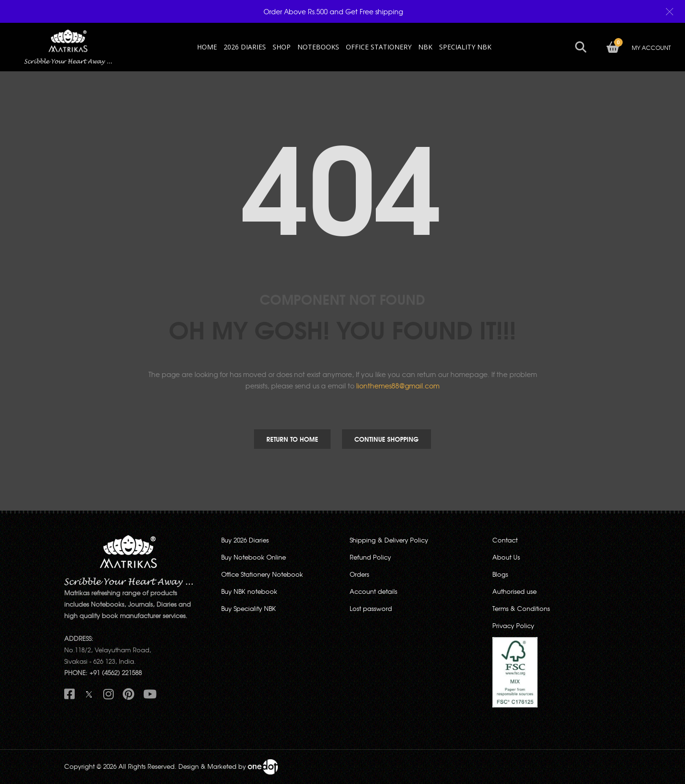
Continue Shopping (387, 439)
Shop (282, 47)
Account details (373, 591)
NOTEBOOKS (318, 47)
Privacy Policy (513, 625)
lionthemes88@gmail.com (398, 386)
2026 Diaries (245, 47)
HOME (207, 47)
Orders (359, 574)
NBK (425, 47)
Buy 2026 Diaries (245, 540)
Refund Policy (370, 557)
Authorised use (514, 591)
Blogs (500, 574)
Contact (505, 540)
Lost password (371, 608)
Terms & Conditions (521, 608)
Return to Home (292, 439)
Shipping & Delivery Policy (389, 540)
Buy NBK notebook (249, 591)
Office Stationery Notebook (262, 574)
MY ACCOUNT (648, 48)
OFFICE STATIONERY (379, 47)
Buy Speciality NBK (249, 608)
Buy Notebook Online (254, 557)
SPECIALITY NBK (465, 47)
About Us (506, 557)
